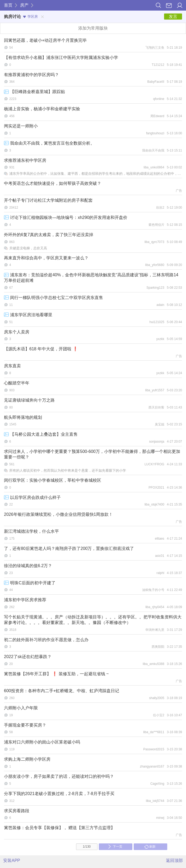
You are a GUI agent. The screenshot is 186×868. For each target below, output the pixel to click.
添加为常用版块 (93, 28)
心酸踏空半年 (17, 383)
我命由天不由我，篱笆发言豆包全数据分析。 (49, 143)
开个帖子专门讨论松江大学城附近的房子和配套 (48, 200)
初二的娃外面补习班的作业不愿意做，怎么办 (46, 640)
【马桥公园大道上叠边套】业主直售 (41, 434)
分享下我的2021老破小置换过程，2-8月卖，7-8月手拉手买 (59, 794)
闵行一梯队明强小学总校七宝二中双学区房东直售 (54, 298)
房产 (24, 5)
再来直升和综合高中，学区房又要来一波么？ (46, 258)
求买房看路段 (17, 811)
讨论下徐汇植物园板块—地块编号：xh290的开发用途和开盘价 (66, 217)
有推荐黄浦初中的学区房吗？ (31, 75)
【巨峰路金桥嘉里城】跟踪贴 (34, 92)
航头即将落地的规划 (23, 417)
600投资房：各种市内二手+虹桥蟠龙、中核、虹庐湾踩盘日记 (62, 691)
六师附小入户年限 (21, 708)
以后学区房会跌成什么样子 (32, 497)
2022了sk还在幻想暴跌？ (28, 657)
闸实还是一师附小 (21, 126)
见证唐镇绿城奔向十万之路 (29, 400)
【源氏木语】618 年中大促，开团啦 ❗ (41, 349)
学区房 (30, 17)
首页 (8, 5)
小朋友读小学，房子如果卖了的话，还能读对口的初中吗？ (59, 776)
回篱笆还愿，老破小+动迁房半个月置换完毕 (45, 40)
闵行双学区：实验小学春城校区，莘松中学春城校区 (53, 480)
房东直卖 (12, 366)
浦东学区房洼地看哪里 (28, 315)
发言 (173, 17)
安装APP (12, 860)
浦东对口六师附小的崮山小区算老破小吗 (42, 742)
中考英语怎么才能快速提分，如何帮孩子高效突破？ (53, 183)
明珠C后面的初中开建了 (30, 583)
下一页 (115, 847)
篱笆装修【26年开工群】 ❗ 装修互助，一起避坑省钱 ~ (56, 674)
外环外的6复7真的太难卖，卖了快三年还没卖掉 (49, 235)
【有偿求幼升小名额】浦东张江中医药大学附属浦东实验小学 (61, 58)
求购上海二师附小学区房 (27, 759)
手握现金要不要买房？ (25, 725)
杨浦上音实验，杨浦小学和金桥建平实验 (42, 109)
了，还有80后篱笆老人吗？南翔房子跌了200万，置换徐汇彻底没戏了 (69, 548)
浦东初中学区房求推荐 (25, 600)
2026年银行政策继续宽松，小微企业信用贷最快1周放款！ (59, 514)
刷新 (150, 847)
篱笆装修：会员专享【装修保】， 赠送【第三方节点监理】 (59, 828)
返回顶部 (174, 860)
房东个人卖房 (17, 332)
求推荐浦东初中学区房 (25, 160)
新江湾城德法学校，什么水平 (31, 531)
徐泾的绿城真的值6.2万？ (28, 566)
